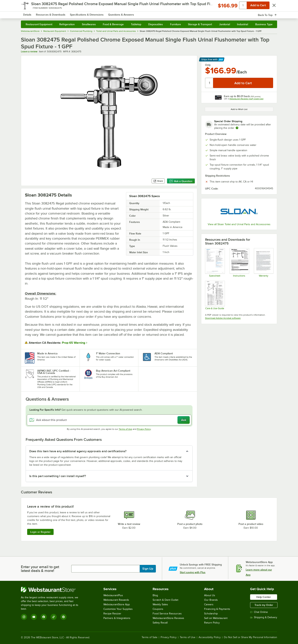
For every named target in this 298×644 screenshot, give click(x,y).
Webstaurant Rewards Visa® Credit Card (246, 99)
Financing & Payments (217, 609)
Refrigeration (67, 24)
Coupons (158, 609)
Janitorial (225, 24)
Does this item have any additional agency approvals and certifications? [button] (78, 451)
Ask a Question (181, 181)
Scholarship (211, 614)
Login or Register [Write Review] (40, 532)
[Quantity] (209, 83)
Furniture (176, 24)
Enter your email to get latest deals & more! (40, 569)
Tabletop (136, 24)
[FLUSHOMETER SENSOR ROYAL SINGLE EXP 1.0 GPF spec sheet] (215, 263)
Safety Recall (160, 623)
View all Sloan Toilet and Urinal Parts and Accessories (239, 224)
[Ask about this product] (109, 420)
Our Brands (211, 600)
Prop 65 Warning (74, 343)
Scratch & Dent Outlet (165, 600)
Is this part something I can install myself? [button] (58, 476)
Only (208, 65)
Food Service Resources (167, 614)
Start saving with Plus (193, 572)
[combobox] (144, 13)
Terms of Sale (149, 637)
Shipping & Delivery (264, 617)
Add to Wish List (239, 109)
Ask (184, 420)
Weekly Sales (160, 604)
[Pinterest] (63, 617)
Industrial (243, 24)
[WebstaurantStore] (52, 590)
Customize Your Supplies (118, 609)
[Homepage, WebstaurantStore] (53, 13)
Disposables (156, 24)
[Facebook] (44, 617)
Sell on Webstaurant (216, 618)
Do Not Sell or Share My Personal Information (250, 637)
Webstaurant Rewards (116, 600)
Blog (155, 595)
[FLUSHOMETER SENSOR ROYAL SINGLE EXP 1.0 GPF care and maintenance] (215, 295)
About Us (210, 595)
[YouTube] (34, 617)
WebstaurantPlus (113, 595)
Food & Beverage (113, 24)
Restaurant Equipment (39, 24)
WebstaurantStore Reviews (168, 618)
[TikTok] (54, 617)
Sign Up (148, 569)
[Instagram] (24, 617)
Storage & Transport (200, 24)
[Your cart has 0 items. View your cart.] (271, 13)
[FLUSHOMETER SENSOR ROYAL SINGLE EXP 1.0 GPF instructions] (239, 263)
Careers (209, 604)
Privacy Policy (144, 429)
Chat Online (259, 612)
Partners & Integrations (117, 618)
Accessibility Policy (210, 637)
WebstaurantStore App (117, 604)
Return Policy (212, 623)
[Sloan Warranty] (264, 263)
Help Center (264, 597)
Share (158, 181)
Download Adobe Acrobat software (223, 318)
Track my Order (264, 605)
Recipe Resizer (112, 614)
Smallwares (89, 24)
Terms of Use (125, 429)
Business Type (264, 24)
